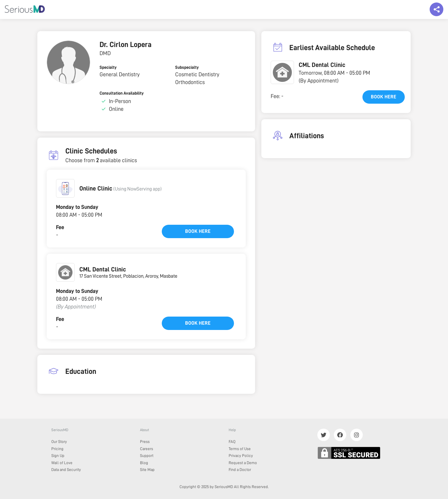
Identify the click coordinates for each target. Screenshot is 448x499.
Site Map (147, 470)
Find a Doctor (240, 470)
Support (147, 456)
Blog (144, 463)
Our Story (59, 442)
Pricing (57, 449)
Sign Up (58, 456)
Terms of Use (240, 449)
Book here (198, 231)
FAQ (232, 442)
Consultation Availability (122, 93)
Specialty (108, 67)
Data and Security (66, 470)
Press (145, 442)
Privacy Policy (241, 456)
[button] (65, 188)
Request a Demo (243, 463)
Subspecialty (187, 67)
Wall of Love (62, 463)
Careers (147, 449)
